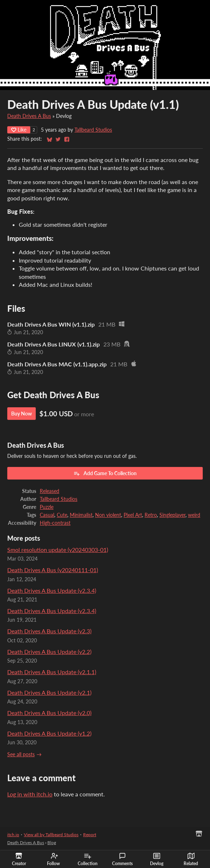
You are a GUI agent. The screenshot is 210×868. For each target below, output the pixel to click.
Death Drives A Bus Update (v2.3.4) (52, 590)
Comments (122, 859)
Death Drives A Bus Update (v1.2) (49, 733)
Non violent (108, 515)
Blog (52, 843)
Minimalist (81, 515)
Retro (151, 515)
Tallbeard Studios (93, 130)
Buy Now (22, 414)
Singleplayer (172, 515)
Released (50, 491)
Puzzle (47, 507)
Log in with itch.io (30, 794)
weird (194, 515)
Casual (47, 515)
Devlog (157, 859)
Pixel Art (133, 515)
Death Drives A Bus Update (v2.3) (49, 631)
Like (19, 130)
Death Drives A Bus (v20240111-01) (53, 570)
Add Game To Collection (105, 473)
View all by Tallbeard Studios (51, 835)
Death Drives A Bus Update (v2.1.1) (52, 672)
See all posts (21, 754)
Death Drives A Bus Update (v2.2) (49, 652)
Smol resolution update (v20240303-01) (58, 550)
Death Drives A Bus (29, 116)
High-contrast (55, 523)
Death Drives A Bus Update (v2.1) (49, 692)
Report (90, 835)
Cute (62, 515)
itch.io (13, 835)
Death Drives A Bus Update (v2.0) (49, 713)
